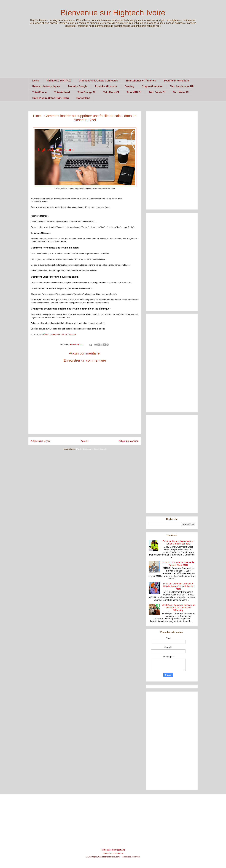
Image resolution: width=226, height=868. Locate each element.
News (36, 81)
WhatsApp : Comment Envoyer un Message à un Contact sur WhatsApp (178, 608)
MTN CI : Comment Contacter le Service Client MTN (178, 564)
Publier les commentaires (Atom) (91, 449)
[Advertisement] (113, 56)
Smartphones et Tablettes (141, 81)
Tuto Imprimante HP (182, 86)
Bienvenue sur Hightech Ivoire (113, 13)
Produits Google (77, 86)
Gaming (129, 86)
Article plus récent (41, 441)
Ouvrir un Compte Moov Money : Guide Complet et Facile (178, 543)
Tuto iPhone (39, 92)
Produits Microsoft (106, 86)
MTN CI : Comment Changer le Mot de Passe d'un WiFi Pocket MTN (178, 586)
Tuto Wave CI (181, 92)
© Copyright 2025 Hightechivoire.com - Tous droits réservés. (113, 857)
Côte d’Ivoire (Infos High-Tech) (51, 98)
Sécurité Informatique (177, 81)
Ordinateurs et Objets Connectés (98, 81)
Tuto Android (62, 92)
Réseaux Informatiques (46, 86)
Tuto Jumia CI (157, 92)
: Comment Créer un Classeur (60, 335)
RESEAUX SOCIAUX (59, 81)
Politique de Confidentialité (113, 850)
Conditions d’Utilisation (113, 853)
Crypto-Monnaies (152, 86)
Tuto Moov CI (111, 92)
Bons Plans (83, 98)
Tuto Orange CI (86, 92)
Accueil (85, 441)
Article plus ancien (129, 441)
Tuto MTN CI (134, 92)
